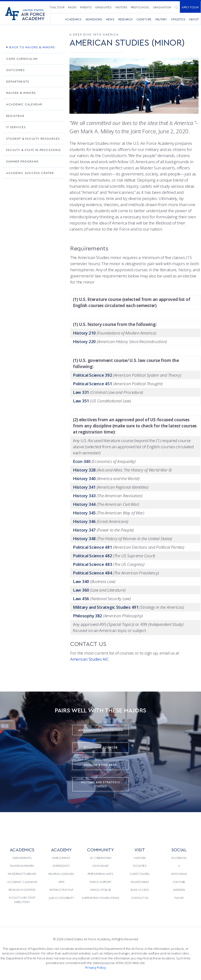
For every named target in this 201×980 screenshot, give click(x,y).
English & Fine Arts (100, 765)
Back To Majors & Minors (31, 47)
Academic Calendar (24, 104)
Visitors (121, 7)
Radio (72, 7)
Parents (86, 7)
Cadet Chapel (140, 874)
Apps (61, 882)
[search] (176, 7)
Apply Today (190, 7)
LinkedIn (179, 890)
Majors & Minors (21, 93)
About (194, 19)
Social (179, 850)
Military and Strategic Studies (101, 784)
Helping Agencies (61, 874)
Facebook (179, 858)
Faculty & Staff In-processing (33, 150)
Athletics (178, 19)
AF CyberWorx (101, 858)
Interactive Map (61, 890)
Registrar (15, 116)
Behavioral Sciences (101, 747)
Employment (61, 858)
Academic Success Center (30, 173)
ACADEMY (61, 850)
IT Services (16, 127)
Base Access (140, 890)
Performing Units (100, 874)
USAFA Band (100, 866)
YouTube (179, 882)
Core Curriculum (22, 59)
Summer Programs (22, 161)
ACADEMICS (22, 850)
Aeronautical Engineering (101, 730)
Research (125, 19)
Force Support (100, 882)
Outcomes (16, 70)
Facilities (140, 866)
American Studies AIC (89, 659)
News (110, 19)
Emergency (61, 866)
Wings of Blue (100, 890)
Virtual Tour (55, 7)
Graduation (162, 7)
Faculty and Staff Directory (22, 900)
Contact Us (140, 898)
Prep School (140, 7)
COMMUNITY (100, 850)
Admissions (94, 19)
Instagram (179, 874)
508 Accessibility (61, 898)
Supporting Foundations (100, 898)
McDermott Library (22, 874)
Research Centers (22, 890)
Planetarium (140, 882)
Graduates (103, 7)
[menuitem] (55, 7)
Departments (18, 81)
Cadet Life (144, 19)
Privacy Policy (95, 968)
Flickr (179, 898)
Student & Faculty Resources (33, 138)
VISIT (140, 850)
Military (161, 19)
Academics (73, 19)
